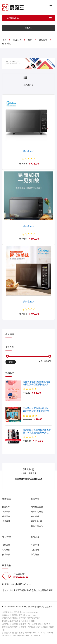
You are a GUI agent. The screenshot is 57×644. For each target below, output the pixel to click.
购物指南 (7, 499)
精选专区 (29, 28)
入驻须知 (35, 550)
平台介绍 (35, 545)
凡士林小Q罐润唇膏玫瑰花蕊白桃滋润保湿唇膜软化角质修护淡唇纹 (37, 385)
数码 (30, 40)
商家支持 (35, 499)
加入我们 (35, 555)
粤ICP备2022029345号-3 (29, 636)
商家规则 (35, 516)
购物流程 (6, 516)
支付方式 (7, 537)
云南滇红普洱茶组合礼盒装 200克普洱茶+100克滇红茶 (36, 410)
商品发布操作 (37, 526)
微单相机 (7, 43)
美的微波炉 (29, 151)
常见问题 (6, 521)
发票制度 (6, 512)
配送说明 (6, 507)
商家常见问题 (37, 512)
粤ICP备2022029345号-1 (36, 633)
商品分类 (17, 40)
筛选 (11, 362)
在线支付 (6, 545)
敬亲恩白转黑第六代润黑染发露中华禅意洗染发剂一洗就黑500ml (37, 433)
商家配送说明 (37, 507)
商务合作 (35, 537)
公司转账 (6, 550)
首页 (4, 40)
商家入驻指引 (37, 521)
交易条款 (6, 555)
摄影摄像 (43, 40)
